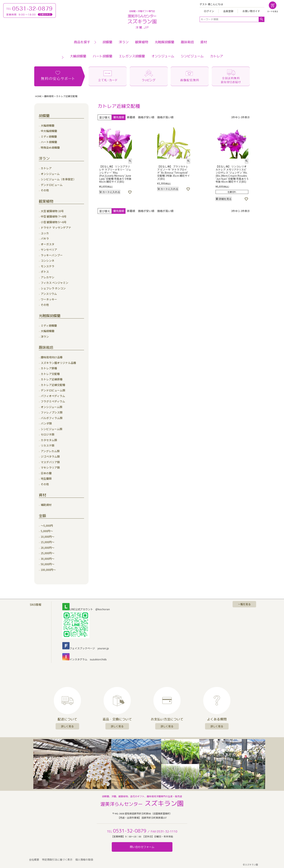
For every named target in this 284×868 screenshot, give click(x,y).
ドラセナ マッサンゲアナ (56, 227)
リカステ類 (48, 445)
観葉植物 (142, 42)
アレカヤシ (48, 277)
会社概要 (34, 859)
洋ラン (124, 42)
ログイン (209, 11)
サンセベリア (49, 250)
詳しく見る (67, 726)
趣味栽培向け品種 (52, 357)
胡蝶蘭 (107, 42)
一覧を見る (244, 604)
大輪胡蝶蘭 (78, 56)
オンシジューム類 (52, 407)
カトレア (217, 56)
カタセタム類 (49, 440)
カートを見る (273, 11)
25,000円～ (48, 553)
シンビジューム (192, 56)
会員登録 (228, 11)
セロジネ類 (48, 434)
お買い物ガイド (251, 11)
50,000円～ (48, 564)
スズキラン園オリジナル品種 (58, 363)
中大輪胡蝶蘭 (49, 131)
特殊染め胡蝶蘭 (50, 148)
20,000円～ (48, 548)
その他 (45, 190)
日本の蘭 (46, 473)
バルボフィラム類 (52, 418)
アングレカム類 (50, 451)
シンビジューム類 (52, 429)
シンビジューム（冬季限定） (58, 179)
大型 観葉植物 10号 (52, 211)
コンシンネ (48, 261)
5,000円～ (47, 531)
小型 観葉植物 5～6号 (54, 222)
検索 (261, 19)
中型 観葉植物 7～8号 (54, 216)
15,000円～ (48, 542)
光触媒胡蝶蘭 (164, 42)
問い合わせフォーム (142, 847)
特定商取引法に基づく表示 (57, 859)
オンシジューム (163, 56)
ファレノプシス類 (52, 412)
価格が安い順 (146, 117)
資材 (204, 42)
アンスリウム (49, 294)
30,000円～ (48, 559)
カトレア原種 (49, 368)
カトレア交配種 (50, 374)
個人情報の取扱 (84, 859)
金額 (42, 516)
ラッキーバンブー (52, 255)
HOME (38, 96)
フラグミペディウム (53, 401)
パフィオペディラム (53, 396)
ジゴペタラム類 (50, 456)
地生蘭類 (46, 478)
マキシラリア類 (50, 467)
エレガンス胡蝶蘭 (132, 56)
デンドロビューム (52, 185)
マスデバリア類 (50, 462)
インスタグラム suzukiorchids (84, 659)
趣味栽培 (187, 42)
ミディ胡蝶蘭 (49, 136)
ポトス (45, 272)
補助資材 (46, 505)
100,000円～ (48, 570)
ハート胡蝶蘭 (103, 56)
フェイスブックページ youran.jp (86, 648)
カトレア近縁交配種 (53, 385)
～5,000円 (47, 526)
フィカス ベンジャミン (55, 283)
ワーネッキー (49, 299)
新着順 (131, 117)
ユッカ (45, 233)
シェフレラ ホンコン (53, 288)
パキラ (45, 238)
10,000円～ (48, 537)
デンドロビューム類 (53, 390)
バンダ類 (46, 423)
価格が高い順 (165, 117)
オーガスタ (48, 244)
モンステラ (48, 266)
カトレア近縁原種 (52, 379)
